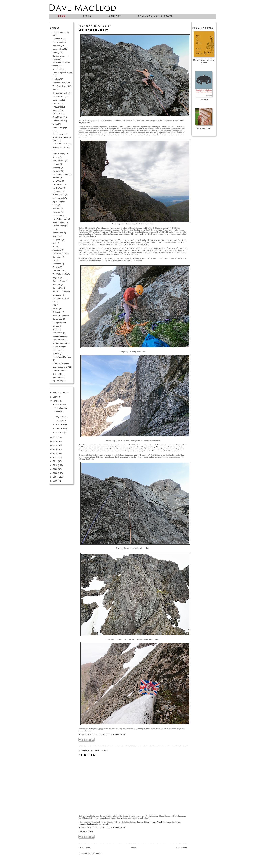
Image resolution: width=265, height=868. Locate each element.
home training (59, 161)
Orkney (56, 267)
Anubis (56, 309)
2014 (56, 449)
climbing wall (58, 198)
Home (133, 848)
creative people (59, 370)
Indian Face (58, 233)
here (122, 818)
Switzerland (58, 121)
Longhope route (59, 83)
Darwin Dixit (58, 288)
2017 (56, 437)
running (56, 110)
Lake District (58, 184)
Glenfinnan (57, 295)
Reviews (56, 114)
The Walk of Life (60, 274)
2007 (56, 477)
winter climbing (59, 62)
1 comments (118, 828)
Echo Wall (57, 69)
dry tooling (57, 201)
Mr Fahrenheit (61, 408)
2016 (56, 441)
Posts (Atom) (96, 853)
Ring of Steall (58, 96)
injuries (56, 79)
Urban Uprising (59, 363)
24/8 (55, 305)
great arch (57, 377)
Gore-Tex (57, 100)
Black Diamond (59, 316)
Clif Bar (56, 326)
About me (57, 250)
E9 (54, 229)
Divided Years (59, 226)
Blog (62, 16)
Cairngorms (58, 322)
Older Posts (182, 848)
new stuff (57, 45)
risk (54, 246)
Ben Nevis (57, 42)
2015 (56, 445)
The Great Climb (60, 86)
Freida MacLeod (60, 291)
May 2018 (60, 417)
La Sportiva (58, 333)
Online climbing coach (156, 16)
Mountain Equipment (62, 128)
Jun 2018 (60, 404)
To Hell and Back (60, 144)
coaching (57, 168)
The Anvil (57, 107)
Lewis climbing (59, 154)
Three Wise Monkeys (62, 357)
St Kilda (56, 353)
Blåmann (56, 284)
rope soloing (58, 381)
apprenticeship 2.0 (61, 367)
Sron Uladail (58, 117)
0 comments (118, 735)
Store (87, 16)
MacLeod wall (59, 336)
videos (55, 66)
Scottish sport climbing (62, 73)
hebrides (56, 90)
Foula (55, 329)
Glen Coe (57, 181)
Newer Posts (84, 848)
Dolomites (57, 257)
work (55, 124)
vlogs (55, 205)
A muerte (57, 171)
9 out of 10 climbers (61, 147)
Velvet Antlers (59, 195)
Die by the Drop (59, 253)
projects (56, 278)
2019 (56, 397)
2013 (56, 453)
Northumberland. (60, 343)
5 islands (56, 212)
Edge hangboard (204, 128)
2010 (56, 465)
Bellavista (57, 312)
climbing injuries (60, 298)
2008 (56, 473)
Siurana (56, 103)
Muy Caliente (58, 340)
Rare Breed (58, 347)
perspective (58, 49)
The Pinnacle (58, 271)
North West (57, 188)
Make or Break (59, 222)
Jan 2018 (60, 432)
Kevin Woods (157, 822)
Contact (115, 16)
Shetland (56, 350)
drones (56, 374)
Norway (56, 157)
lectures (56, 164)
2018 (56, 401)
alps (54, 243)
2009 (56, 469)
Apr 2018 (60, 421)
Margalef (56, 236)
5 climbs (56, 208)
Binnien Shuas (59, 281)
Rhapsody (57, 240)
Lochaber (57, 264)
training (56, 52)
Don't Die (57, 215)
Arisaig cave (58, 134)
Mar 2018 (60, 425)
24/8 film (59, 412)
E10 (54, 260)
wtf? (54, 302)
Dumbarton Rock (60, 93)
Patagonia (57, 191)
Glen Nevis (57, 39)
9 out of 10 (204, 100)
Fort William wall (60, 219)
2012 (56, 457)
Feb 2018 (60, 428)
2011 (56, 461)
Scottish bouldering (61, 32)
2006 (56, 481)
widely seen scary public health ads (154, 447)
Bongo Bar (57, 319)
